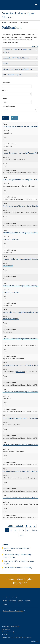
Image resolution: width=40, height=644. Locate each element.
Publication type (8, 106)
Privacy (4, 635)
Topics (4, 98)
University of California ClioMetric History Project (19, 562)
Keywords (6, 83)
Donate (21, 601)
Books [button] (6, 63)
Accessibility (6, 629)
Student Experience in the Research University (17, 549)
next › (35, 531)
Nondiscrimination (8, 632)
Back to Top (35, 641)
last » (22, 535)
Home (4, 23)
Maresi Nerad (8, 266)
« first (11, 526)
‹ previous (20, 526)
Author (4, 90)
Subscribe (12, 601)
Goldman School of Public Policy (14, 611)
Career (5, 604)
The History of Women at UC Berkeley (18, 568)
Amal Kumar (20, 372)
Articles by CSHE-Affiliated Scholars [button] (16, 58)
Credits (28, 601)
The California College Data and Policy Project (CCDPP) (17, 556)
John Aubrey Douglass (11, 239)
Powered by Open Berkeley (11, 626)
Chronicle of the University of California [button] (18, 69)
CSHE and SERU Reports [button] (12, 75)
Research (5, 545)
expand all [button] (35, 46)
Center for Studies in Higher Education (18, 15)
